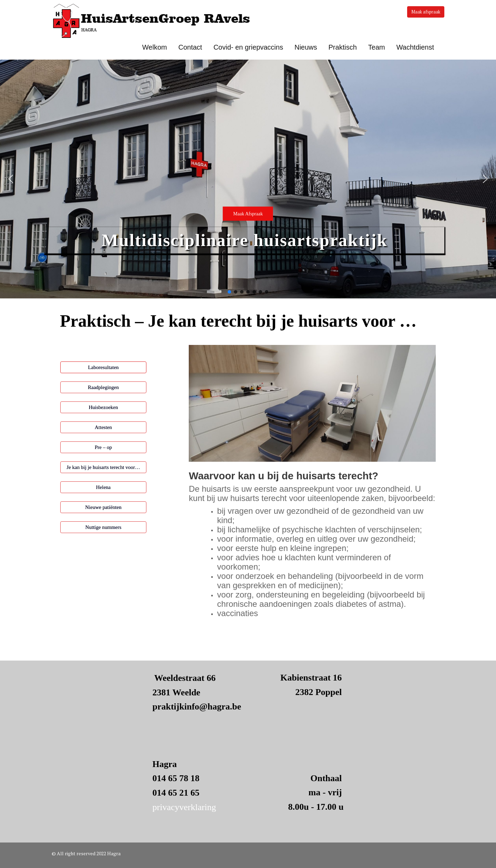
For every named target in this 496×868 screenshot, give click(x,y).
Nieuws (306, 47)
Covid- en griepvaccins (248, 47)
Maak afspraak (426, 12)
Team (377, 47)
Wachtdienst (415, 47)
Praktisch (343, 47)
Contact (190, 47)
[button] (248, 179)
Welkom (155, 47)
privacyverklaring (184, 807)
